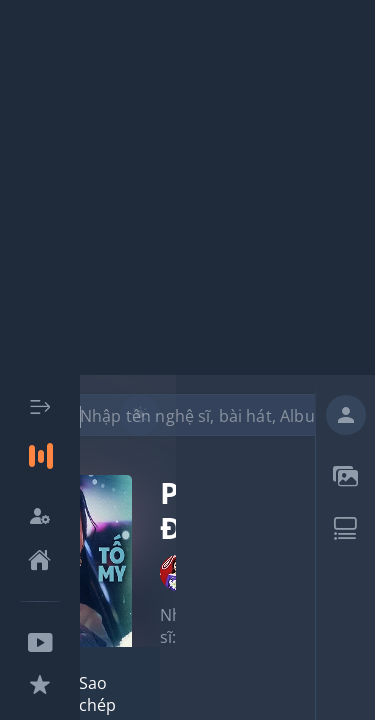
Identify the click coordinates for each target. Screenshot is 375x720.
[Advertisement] (187, 187)
